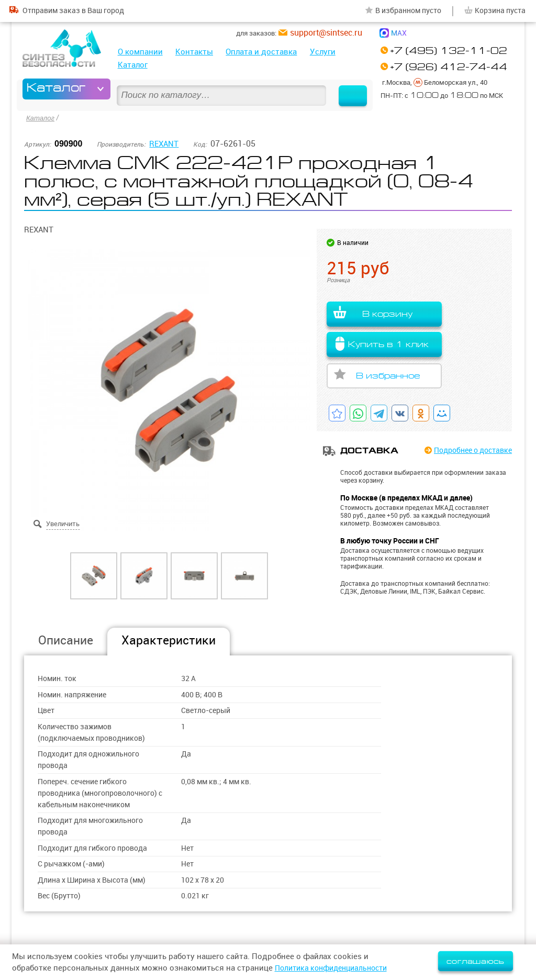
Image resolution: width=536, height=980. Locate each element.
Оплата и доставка (261, 52)
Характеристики (169, 640)
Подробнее (468, 450)
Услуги (323, 52)
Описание (66, 640)
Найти (348, 89)
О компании (140, 52)
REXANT (165, 142)
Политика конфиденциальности (336, 968)
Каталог (133, 65)
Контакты (194, 52)
